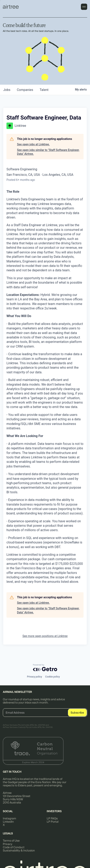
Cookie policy (53, 677)
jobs (7, 90)
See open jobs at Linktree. (33, 144)
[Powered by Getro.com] (45, 668)
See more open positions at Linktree (45, 636)
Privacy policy (34, 677)
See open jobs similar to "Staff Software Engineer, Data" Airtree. (48, 152)
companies (25, 90)
